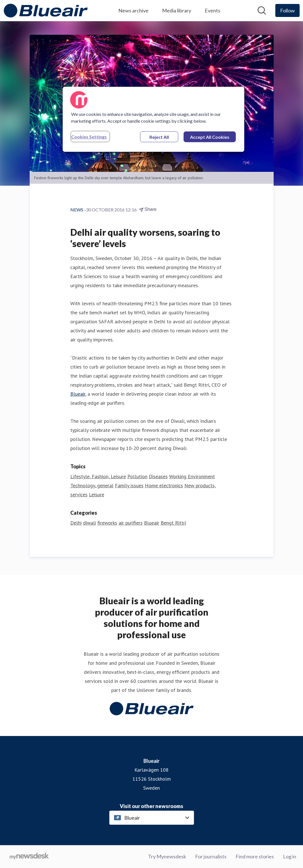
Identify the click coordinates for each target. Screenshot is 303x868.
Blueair (78, 394)
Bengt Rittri (173, 523)
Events (212, 10)
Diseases (158, 476)
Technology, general (92, 485)
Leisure (97, 494)
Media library (177, 10)
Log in (290, 856)
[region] (154, 119)
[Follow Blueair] (287, 10)
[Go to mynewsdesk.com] (29, 857)
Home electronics (164, 485)
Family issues (129, 485)
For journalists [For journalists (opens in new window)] (211, 856)
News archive (133, 10)
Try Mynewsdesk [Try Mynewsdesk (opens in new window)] (167, 856)
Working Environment (192, 476)
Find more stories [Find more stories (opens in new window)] (255, 856)
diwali (90, 523)
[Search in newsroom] (262, 10)
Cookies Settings (89, 137)
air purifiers (131, 523)
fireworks (107, 523)
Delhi (76, 523)
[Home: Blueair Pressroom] (46, 11)
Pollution (137, 476)
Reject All (159, 137)
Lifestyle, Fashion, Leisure (98, 476)
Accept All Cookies (210, 137)
